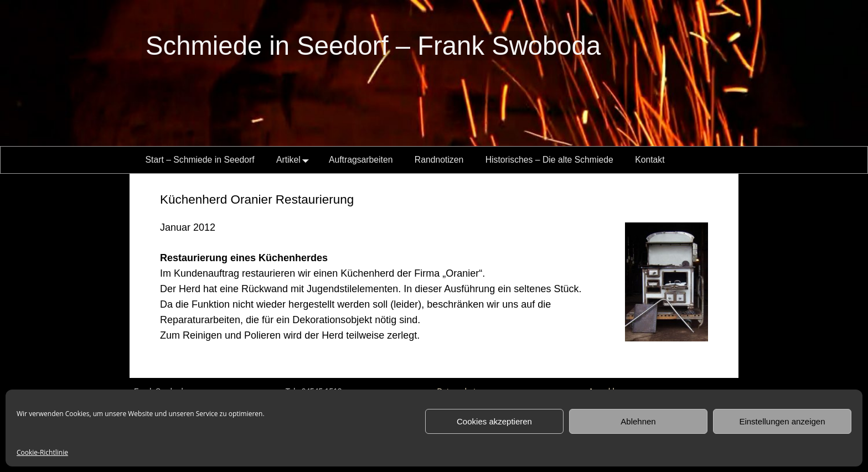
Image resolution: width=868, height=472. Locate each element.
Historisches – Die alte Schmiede (549, 160)
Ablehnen (638, 421)
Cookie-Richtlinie (42, 452)
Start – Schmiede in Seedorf (200, 160)
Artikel (295, 160)
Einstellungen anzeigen (782, 421)
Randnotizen (439, 160)
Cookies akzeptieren (494, 421)
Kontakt (650, 160)
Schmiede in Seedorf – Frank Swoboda (373, 46)
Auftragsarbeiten (361, 160)
